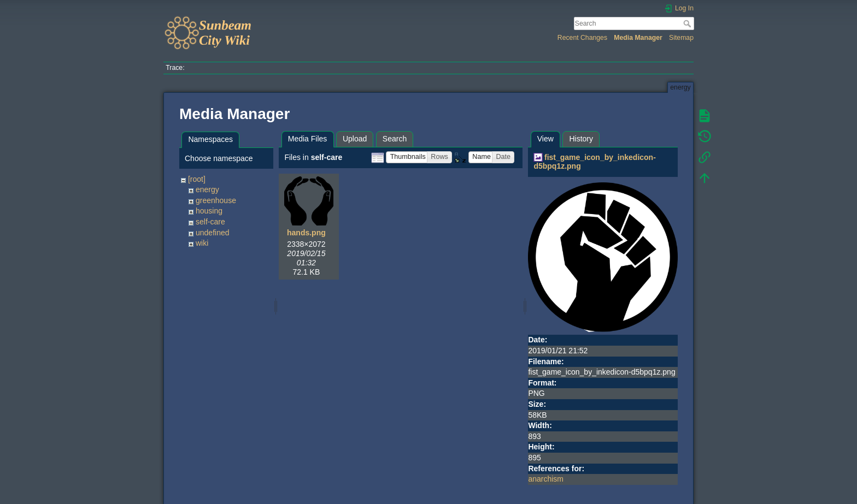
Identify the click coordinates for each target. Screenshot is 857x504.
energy (207, 189)
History (581, 139)
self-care (210, 222)
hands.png (306, 233)
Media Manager (638, 38)
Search (688, 23)
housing (209, 211)
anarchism (546, 479)
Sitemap (681, 38)
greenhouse (216, 200)
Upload (355, 139)
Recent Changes (582, 38)
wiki (202, 243)
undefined (213, 233)
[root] (197, 179)
